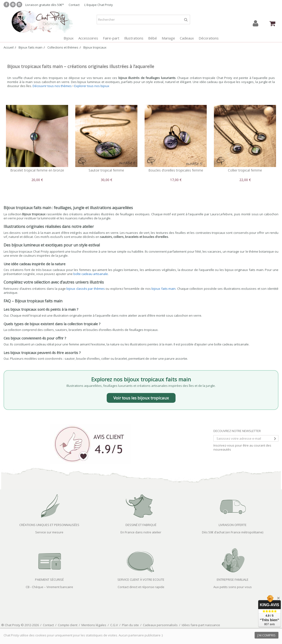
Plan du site (130, 625)
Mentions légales (94, 625)
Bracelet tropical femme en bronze (37, 170)
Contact (74, 5)
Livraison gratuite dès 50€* (45, 5)
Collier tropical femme (245, 170)
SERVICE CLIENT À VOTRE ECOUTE (141, 580)
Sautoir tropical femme (106, 170)
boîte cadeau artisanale (91, 274)
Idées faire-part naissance (201, 625)
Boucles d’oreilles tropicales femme (176, 170)
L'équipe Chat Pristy (99, 5)
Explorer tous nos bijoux (92, 86)
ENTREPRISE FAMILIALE (233, 580)
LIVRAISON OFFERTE (233, 525)
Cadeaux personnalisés (160, 625)
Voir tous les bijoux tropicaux (141, 398)
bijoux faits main (164, 289)
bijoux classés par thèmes (86, 289)
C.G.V (114, 625)
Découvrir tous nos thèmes (52, 86)
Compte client (68, 625)
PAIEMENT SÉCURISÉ (49, 580)
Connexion (256, 23)
